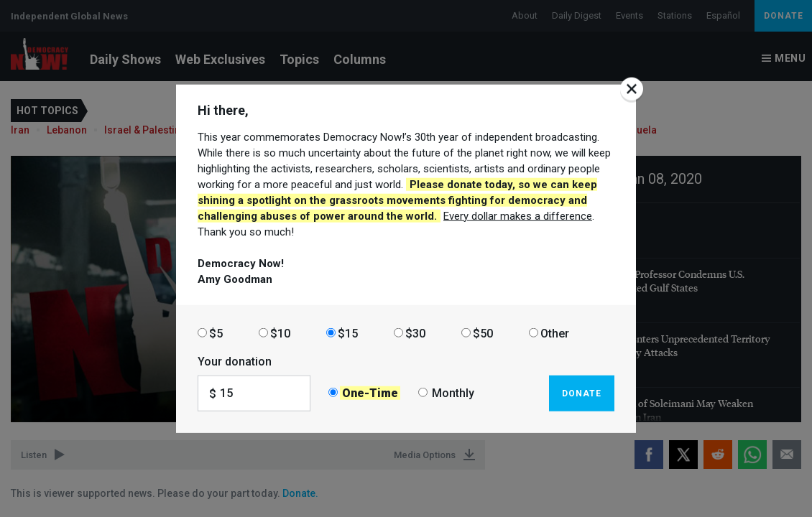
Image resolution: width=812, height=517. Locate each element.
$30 (415, 333)
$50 (483, 333)
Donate (582, 393)
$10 (280, 333)
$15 (348, 333)
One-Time (370, 393)
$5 (216, 333)
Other (555, 333)
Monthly (453, 393)
